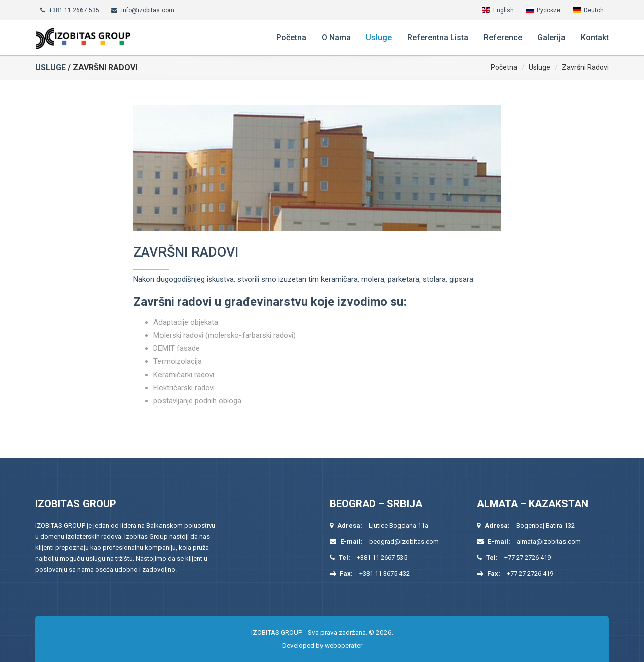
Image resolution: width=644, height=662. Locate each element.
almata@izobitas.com (549, 541)
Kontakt (595, 38)
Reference (503, 38)
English (503, 10)
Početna (291, 38)
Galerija (551, 38)
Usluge (379, 38)
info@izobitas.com (148, 10)
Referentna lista (438, 38)
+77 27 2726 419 (528, 558)
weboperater (343, 645)
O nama (336, 38)
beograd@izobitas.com (404, 541)
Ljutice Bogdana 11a (398, 525)
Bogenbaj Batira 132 (545, 525)
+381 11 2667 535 (74, 10)
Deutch (594, 10)
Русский (549, 10)
